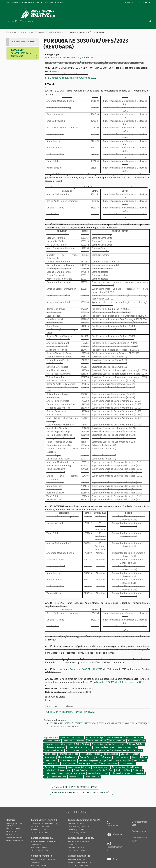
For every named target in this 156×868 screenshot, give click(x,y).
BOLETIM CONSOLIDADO (24, 42)
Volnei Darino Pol (92, 777)
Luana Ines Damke (109, 764)
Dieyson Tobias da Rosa (127, 747)
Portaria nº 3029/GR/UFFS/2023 (62, 649)
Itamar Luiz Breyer (121, 757)
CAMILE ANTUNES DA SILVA (78, 744)
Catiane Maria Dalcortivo (55, 747)
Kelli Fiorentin (140, 760)
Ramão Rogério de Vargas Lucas (58, 770)
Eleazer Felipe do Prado (99, 751)
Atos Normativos (27, 32)
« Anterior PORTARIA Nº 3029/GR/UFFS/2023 (75, 787)
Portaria (41, 32)
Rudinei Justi (138, 770)
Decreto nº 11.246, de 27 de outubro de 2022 (73, 78)
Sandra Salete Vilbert (54, 774)
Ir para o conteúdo (14, 3)
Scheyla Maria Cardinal (75, 774)
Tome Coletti (140, 774)
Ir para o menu (28, 3)
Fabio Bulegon (50, 754)
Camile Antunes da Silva (55, 744)
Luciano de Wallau (127, 764)
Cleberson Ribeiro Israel (104, 747)
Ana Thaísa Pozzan (52, 741)
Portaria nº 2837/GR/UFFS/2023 (86, 669)
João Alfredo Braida (68, 760)
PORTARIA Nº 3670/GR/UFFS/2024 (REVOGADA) (69, 58)
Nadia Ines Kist (118, 767)
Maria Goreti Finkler (101, 767)
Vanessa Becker (76, 777)
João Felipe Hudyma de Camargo (93, 760)
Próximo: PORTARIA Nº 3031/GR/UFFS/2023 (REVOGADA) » (82, 792)
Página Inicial (11, 32)
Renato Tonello (80, 770)
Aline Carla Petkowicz (114, 738)
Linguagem (128, 3)
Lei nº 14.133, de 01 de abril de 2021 (68, 74)
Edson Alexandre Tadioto (76, 751)
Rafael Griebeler (134, 767)
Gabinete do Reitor (57, 32)
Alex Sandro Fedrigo (94, 738)
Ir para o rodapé (57, 3)
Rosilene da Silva (123, 770)
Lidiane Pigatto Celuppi (89, 764)
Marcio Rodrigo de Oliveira (79, 767)
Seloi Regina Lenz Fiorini (98, 774)
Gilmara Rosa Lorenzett (67, 757)
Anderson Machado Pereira (74, 741)
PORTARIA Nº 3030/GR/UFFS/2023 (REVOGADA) (21, 53)
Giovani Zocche (86, 757)
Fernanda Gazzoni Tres (68, 754)
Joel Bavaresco (51, 760)
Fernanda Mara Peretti (90, 754)
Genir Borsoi (50, 757)
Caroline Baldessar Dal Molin (104, 744)
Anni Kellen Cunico (117, 741)
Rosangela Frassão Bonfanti (101, 770)
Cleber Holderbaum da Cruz (80, 747)
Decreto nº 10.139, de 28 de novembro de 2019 (120, 682)
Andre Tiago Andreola (97, 741)
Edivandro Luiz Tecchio (54, 751)
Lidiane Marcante (69, 764)
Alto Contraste (143, 3)
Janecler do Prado (140, 757)
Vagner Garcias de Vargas (55, 777)
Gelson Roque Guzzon (130, 754)
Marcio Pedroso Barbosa (55, 767)
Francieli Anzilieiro (110, 754)
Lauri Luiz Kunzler (52, 764)
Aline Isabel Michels (135, 738)
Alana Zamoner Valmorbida (72, 738)
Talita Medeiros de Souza (121, 774)
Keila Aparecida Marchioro (120, 760)
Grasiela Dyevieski (103, 757)
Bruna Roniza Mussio (136, 741)
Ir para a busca (42, 3)
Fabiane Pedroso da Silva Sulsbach (127, 751)
